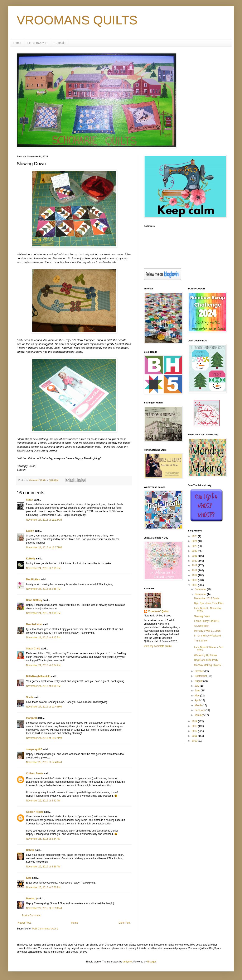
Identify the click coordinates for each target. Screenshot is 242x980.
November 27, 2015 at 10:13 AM (44, 908)
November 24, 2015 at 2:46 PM (43, 589)
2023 (195, 546)
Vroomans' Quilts (158, 611)
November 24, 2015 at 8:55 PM (43, 686)
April (197, 700)
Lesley (30, 531)
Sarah (30, 500)
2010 (195, 741)
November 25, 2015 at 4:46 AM (43, 867)
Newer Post (24, 923)
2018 (195, 571)
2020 (195, 561)
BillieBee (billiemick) (38, 676)
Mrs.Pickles (33, 579)
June (198, 691)
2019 (195, 565)
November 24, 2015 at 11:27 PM (44, 738)
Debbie (30, 850)
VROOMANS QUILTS (77, 20)
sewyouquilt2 (34, 749)
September (201, 676)
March (199, 705)
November (201, 594)
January (199, 715)
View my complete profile (158, 646)
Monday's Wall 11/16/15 (207, 631)
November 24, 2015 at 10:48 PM (44, 707)
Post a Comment (31, 915)
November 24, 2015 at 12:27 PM (44, 548)
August (199, 681)
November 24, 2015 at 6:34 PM (43, 665)
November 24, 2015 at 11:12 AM (44, 520)
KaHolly (31, 559)
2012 (195, 731)
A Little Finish (201, 626)
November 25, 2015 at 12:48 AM (44, 762)
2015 (195, 585)
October (199, 671)
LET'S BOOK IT (38, 43)
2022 (195, 551)
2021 (195, 556)
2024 (195, 541)
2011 (195, 736)
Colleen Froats (35, 773)
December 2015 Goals (207, 598)
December (201, 589)
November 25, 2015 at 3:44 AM (43, 839)
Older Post (124, 923)
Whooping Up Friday (205, 655)
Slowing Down (202, 616)
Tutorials (60, 43)
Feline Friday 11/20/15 (206, 621)
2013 (195, 726)
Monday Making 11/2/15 (207, 665)
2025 (195, 536)
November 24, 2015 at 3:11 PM (43, 613)
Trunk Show (201, 641)
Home (17, 43)
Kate (29, 878)
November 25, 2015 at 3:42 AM (43, 801)
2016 (195, 580)
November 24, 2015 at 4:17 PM (43, 638)
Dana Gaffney (34, 600)
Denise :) (31, 899)
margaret (31, 718)
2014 (195, 721)
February (200, 710)
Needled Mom (34, 624)
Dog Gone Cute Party (206, 660)
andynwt (127, 962)
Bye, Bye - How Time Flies (209, 603)
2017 (195, 575)
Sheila (30, 697)
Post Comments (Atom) (45, 929)
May (197, 696)
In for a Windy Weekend (207, 636)
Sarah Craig (33, 649)
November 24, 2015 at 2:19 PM (43, 568)
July (197, 686)
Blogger (152, 962)
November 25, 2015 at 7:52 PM (43, 887)
